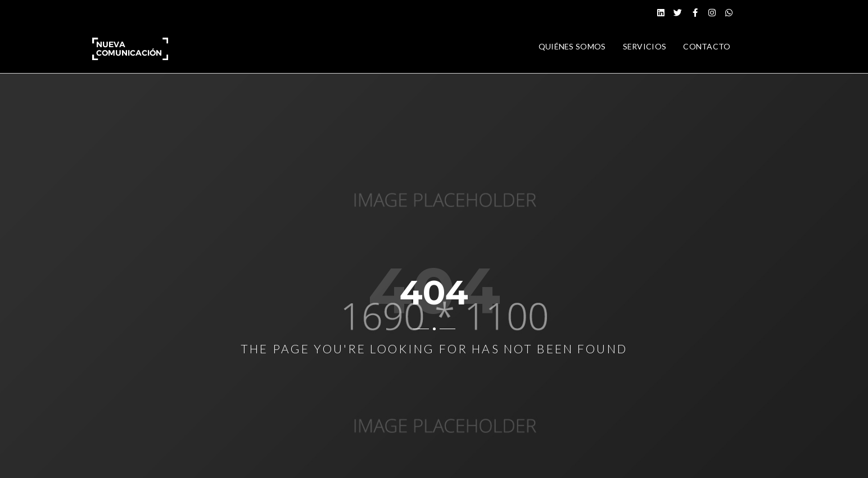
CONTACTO (707, 46)
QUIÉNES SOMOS (572, 46)
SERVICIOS (645, 46)
